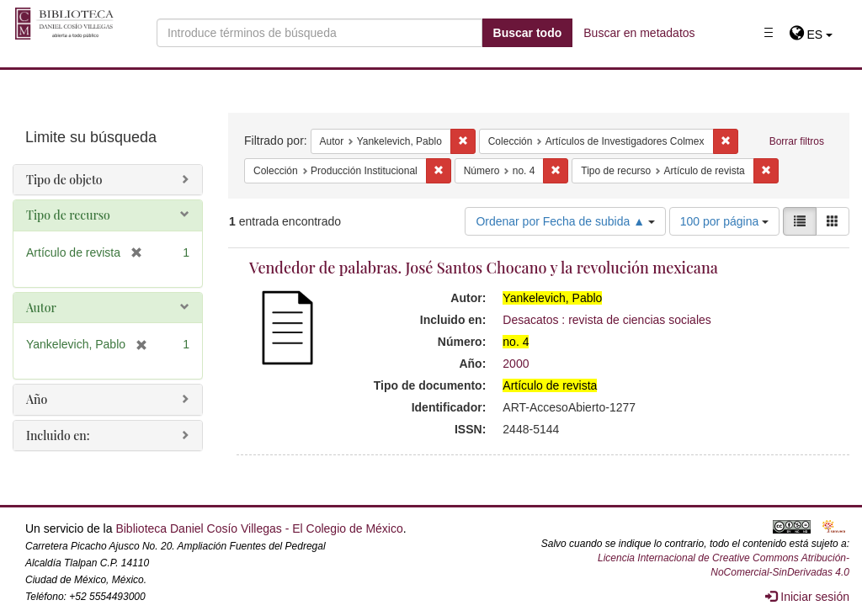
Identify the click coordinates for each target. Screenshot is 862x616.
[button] (811, 35)
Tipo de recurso (68, 215)
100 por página (724, 221)
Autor (41, 308)
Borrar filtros (797, 141)
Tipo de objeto (64, 180)
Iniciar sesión (807, 597)
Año (37, 399)
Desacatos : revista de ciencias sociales (607, 320)
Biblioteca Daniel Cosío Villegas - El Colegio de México (259, 528)
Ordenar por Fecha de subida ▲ (565, 221)
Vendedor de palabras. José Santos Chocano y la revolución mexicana (484, 268)
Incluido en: (58, 435)
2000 (516, 364)
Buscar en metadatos (639, 33)
